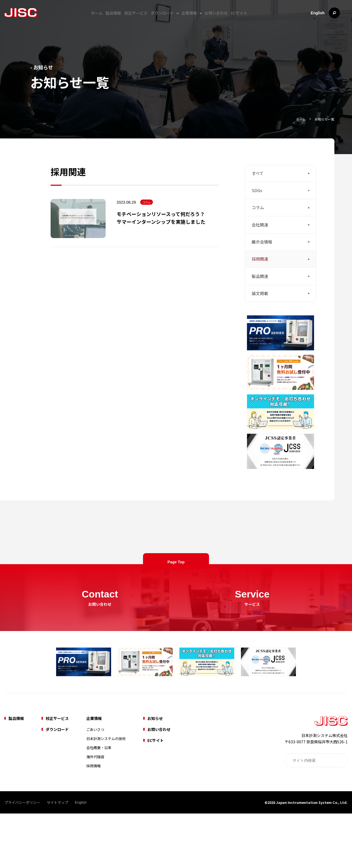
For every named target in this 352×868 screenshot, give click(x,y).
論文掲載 (260, 324)
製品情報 (109, 20)
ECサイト (247, 20)
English (325, 20)
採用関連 (260, 284)
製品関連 (260, 304)
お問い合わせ (221, 20)
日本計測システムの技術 (106, 793)
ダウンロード (164, 20)
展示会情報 (262, 265)
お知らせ (155, 773)
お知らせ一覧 (324, 119)
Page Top (176, 606)
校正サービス (134, 20)
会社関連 (260, 245)
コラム (147, 213)
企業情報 (192, 20)
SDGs (257, 206)
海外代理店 (95, 811)
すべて (258, 186)
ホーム (90, 20)
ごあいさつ (95, 784)
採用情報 (94, 820)
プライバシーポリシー (22, 857)
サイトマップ (57, 857)
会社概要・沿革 (99, 802)
